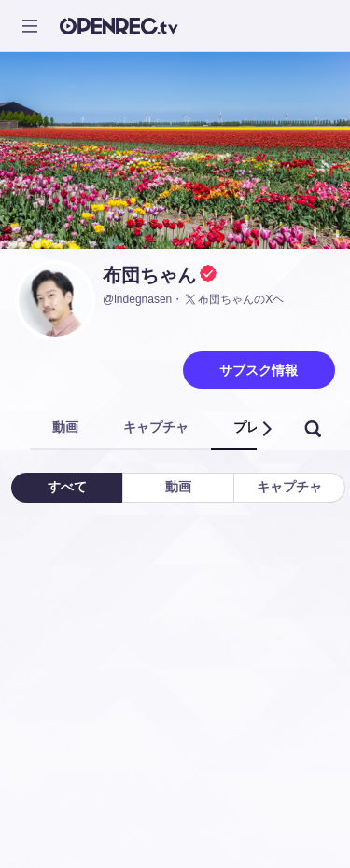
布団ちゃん (149, 275)
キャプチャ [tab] (156, 427)
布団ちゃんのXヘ (233, 299)
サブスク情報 (259, 370)
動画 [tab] (65, 427)
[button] (266, 429)
